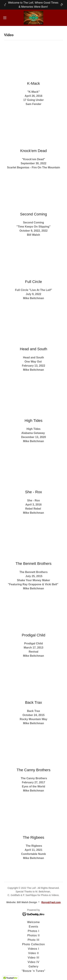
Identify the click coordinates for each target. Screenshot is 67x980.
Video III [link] (33, 958)
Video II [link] (33, 953)
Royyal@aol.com (51, 902)
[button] (6, 18)
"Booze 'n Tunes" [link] (33, 971)
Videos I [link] (33, 949)
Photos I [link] (34, 931)
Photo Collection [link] (34, 944)
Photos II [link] (33, 935)
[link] (34, 18)
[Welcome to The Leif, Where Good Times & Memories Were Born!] (33, 5)
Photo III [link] (34, 940)
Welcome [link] (33, 922)
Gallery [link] (33, 966)
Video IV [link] (33, 962)
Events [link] (34, 927)
